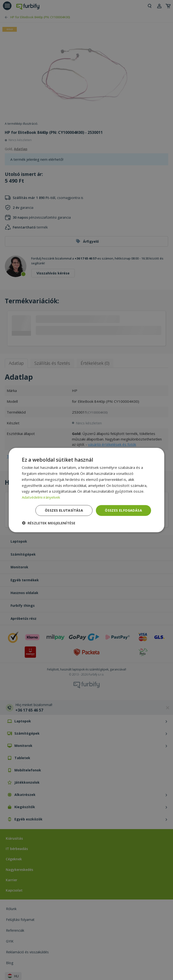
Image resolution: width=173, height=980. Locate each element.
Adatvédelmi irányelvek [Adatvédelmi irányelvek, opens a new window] (41, 497)
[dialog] (86, 490)
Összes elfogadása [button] (123, 510)
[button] (49, 523)
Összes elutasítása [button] (64, 510)
